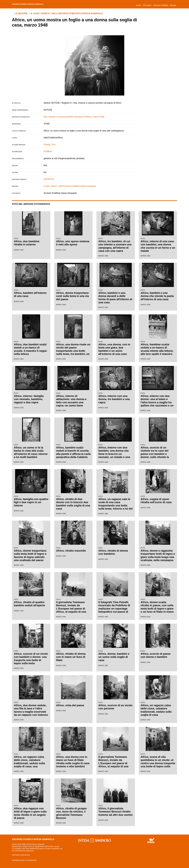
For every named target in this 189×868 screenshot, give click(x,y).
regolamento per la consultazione (24, 860)
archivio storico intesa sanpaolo (33, 4)
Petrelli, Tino (50, 145)
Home (139, 5)
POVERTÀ (49, 179)
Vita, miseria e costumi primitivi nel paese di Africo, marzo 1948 (74, 117)
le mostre (22, 13)
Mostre (173, 5)
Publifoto (48, 151)
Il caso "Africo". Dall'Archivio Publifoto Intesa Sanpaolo (68, 13)
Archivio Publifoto (161, 5)
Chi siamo (147, 5)
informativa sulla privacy (21, 855)
